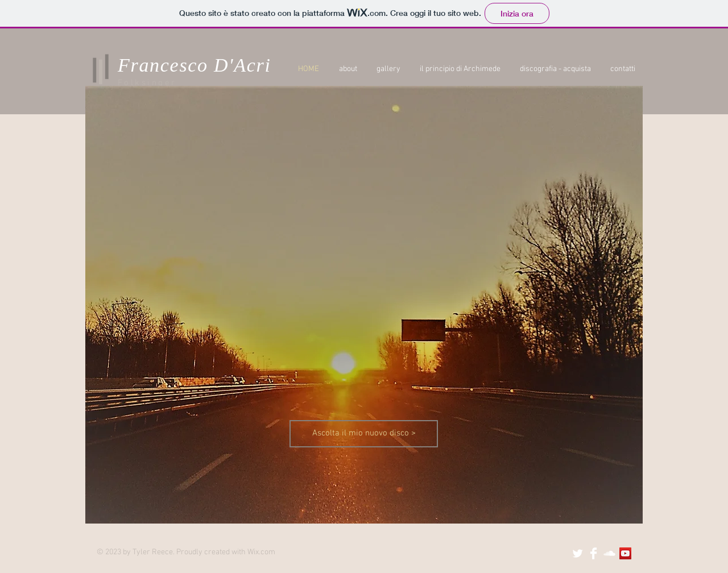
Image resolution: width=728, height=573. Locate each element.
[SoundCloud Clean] (609, 553)
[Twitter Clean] (578, 553)
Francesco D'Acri (195, 65)
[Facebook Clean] (593, 553)
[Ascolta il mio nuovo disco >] (364, 434)
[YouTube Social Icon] (625, 553)
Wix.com (261, 552)
